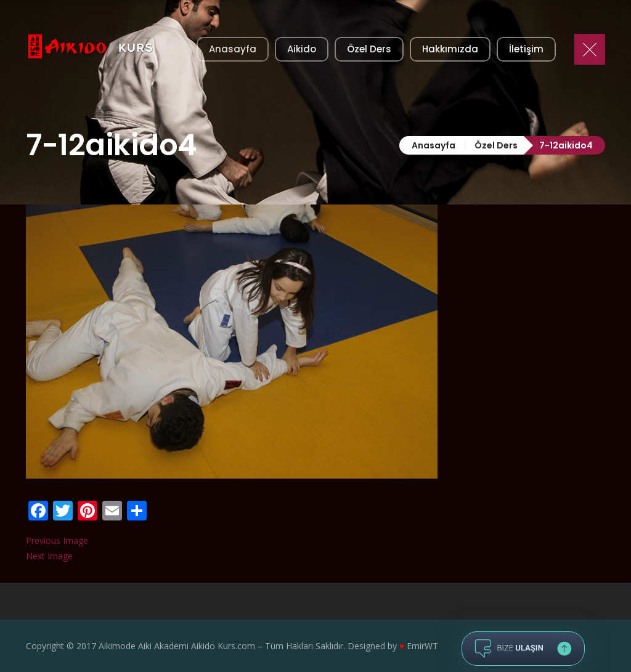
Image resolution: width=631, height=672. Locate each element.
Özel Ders (496, 145)
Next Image (49, 556)
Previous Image (57, 540)
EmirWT (422, 646)
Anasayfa (434, 145)
